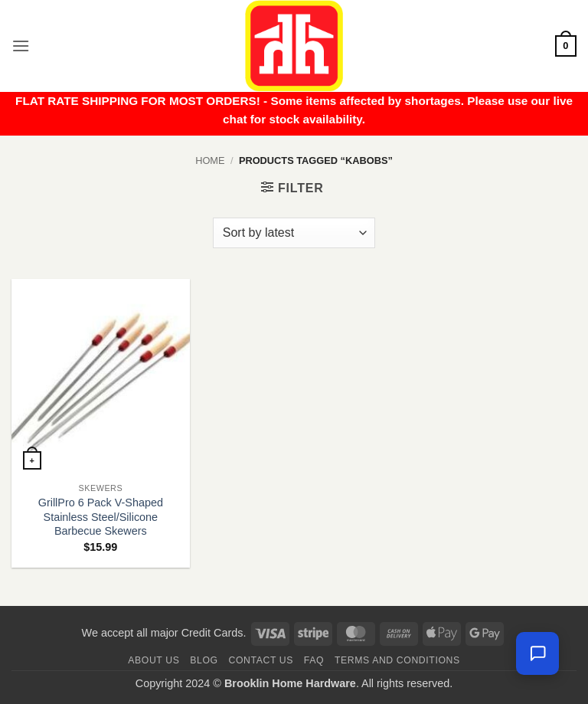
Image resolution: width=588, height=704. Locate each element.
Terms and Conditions (397, 660)
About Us (154, 660)
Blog (204, 660)
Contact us (261, 660)
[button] (21, 46)
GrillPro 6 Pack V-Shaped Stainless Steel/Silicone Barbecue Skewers (101, 517)
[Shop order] (294, 233)
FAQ (314, 660)
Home (210, 160)
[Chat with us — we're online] (537, 653)
